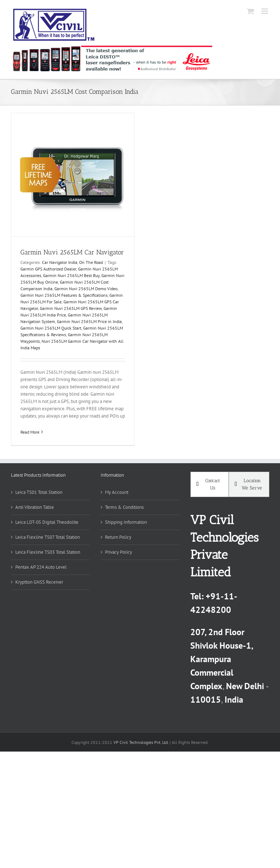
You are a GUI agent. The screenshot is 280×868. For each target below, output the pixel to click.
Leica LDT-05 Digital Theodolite (47, 522)
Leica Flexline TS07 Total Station (48, 537)
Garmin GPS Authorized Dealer (48, 269)
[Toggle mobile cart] (250, 11)
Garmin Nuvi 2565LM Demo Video (86, 289)
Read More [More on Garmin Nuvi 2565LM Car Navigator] (30, 432)
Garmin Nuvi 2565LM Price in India (89, 321)
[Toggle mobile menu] (265, 11)
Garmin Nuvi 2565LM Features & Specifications (64, 295)
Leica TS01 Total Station (39, 492)
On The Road (91, 262)
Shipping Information (126, 522)
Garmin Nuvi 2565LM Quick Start (51, 328)
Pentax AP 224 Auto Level (41, 567)
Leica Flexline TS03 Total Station (48, 552)
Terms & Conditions (124, 507)
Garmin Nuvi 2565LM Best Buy (71, 275)
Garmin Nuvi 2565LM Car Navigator (72, 252)
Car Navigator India (60, 262)
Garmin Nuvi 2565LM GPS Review (71, 308)
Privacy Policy (118, 552)
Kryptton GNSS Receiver (39, 582)
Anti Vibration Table (35, 507)
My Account (117, 492)
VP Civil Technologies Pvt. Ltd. (141, 742)
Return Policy (118, 537)
